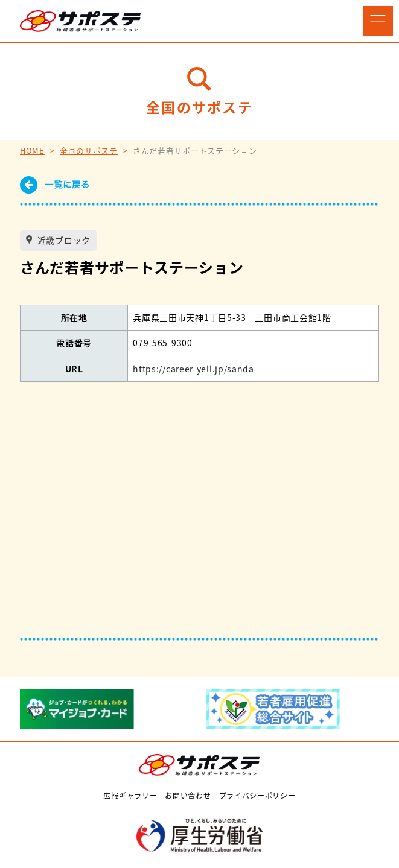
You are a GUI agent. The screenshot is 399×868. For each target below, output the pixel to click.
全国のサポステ (89, 150)
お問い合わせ (188, 795)
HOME (32, 150)
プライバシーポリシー (257, 795)
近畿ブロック (63, 240)
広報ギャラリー (130, 795)
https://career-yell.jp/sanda (193, 369)
